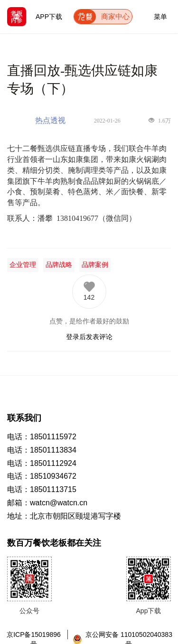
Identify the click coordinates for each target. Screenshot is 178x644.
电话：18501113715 (42, 489)
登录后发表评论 (89, 337)
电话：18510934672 (42, 476)
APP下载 (49, 17)
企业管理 (23, 265)
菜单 (160, 15)
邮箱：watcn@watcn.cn (47, 503)
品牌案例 (95, 265)
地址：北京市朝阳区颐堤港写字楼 (64, 516)
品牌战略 (59, 265)
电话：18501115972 (42, 437)
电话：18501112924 (42, 463)
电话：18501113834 (42, 450)
